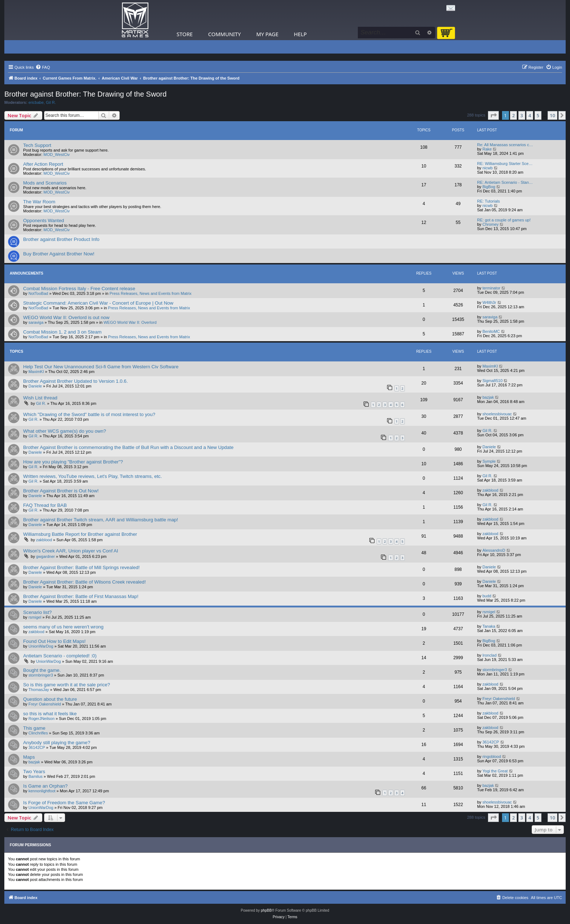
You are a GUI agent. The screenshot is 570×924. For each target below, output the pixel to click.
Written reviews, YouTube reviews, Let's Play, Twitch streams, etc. (93, 476)
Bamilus (36, 776)
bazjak (488, 397)
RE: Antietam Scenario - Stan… (505, 182)
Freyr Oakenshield (45, 704)
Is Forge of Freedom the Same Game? (64, 803)
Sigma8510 (493, 381)
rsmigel (35, 617)
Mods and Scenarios (45, 183)
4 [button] (530, 115)
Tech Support (37, 145)
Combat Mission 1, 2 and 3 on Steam (62, 332)
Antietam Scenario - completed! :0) (60, 656)
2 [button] (513, 115)
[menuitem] (43, 67)
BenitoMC (491, 331)
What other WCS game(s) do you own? (65, 431)
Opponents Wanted (44, 221)
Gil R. (51, 102)
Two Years (34, 772)
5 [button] (538, 115)
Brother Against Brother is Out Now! (61, 491)
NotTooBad (38, 293)
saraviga (36, 322)
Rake (487, 149)
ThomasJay (39, 690)
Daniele (35, 386)
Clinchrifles (38, 733)
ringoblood (492, 756)
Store (185, 34)
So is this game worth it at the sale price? (67, 685)
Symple (489, 461)
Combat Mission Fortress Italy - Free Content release (79, 289)
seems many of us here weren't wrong (63, 627)
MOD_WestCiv (57, 154)
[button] (493, 115)
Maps (29, 757)
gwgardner (46, 556)
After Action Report (43, 164)
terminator (492, 288)
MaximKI (36, 372)
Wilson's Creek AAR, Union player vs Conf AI (71, 551)
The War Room (39, 202)
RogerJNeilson (42, 719)
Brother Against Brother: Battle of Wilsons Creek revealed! (84, 582)
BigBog (489, 187)
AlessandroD (494, 550)
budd (487, 596)
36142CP (37, 747)
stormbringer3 (41, 675)
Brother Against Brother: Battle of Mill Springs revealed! (82, 567)
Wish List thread (40, 398)
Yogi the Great (495, 771)
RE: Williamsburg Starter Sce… (505, 164)
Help (300, 34)
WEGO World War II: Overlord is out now (66, 317)
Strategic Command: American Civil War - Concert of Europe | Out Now (98, 303)
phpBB (266, 910)
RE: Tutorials (488, 201)
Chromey (491, 224)
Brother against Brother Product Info (61, 239)
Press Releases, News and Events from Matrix (151, 293)
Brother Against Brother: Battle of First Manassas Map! (81, 596)
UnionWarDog (41, 646)
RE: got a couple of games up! (504, 220)
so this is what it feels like (50, 714)
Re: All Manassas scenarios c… (505, 145)
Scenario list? (37, 612)
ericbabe (36, 102)
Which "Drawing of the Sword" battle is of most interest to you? (89, 414)
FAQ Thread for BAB (45, 505)
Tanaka (489, 626)
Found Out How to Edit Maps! (54, 641)
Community (224, 34)
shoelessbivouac (497, 414)
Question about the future (50, 699)
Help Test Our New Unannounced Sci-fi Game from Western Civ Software (101, 367)
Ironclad (490, 655)
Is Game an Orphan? (45, 786)
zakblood (490, 490)
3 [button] (522, 115)
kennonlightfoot (42, 791)
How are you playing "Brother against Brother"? (73, 462)
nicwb (488, 168)
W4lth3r (489, 302)
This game (34, 728)
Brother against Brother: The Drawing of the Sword (85, 94)
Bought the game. (42, 670)
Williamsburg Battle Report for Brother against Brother (80, 534)
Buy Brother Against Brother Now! (59, 254)
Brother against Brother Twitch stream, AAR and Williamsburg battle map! (101, 520)
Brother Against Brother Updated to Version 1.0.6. (76, 381)
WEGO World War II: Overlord (130, 322)
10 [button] (552, 115)
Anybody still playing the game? (57, 743)
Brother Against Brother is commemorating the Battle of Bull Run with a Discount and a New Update (128, 447)
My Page (267, 34)
